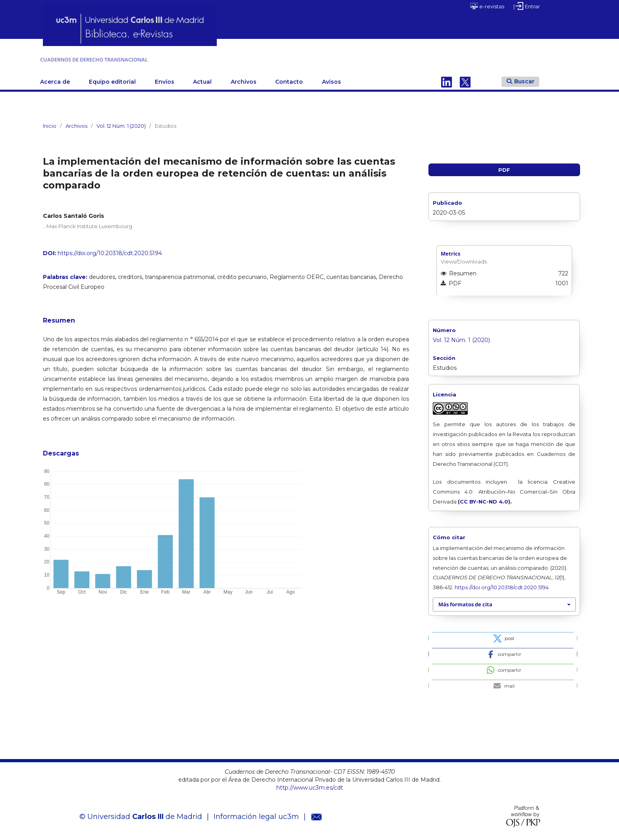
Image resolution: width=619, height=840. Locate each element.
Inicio (50, 124)
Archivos (244, 80)
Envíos (165, 80)
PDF (504, 168)
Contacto (289, 80)
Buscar (521, 79)
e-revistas (487, 6)
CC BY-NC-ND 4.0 (484, 500)
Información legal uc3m (256, 815)
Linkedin (447, 80)
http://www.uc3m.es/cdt (310, 786)
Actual (202, 80)
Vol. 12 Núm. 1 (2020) (121, 124)
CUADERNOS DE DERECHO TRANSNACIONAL (144, 59)
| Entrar (527, 6)
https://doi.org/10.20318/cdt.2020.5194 (110, 251)
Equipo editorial (112, 80)
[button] (503, 636)
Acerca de (55, 80)
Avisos (332, 80)
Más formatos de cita (465, 603)
